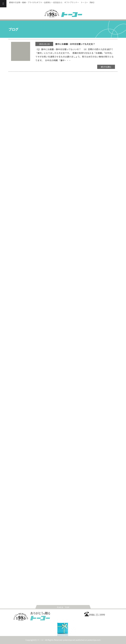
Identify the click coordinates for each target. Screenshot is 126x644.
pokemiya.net (69, 640)
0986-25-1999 (95, 615)
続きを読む (106, 67)
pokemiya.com (94, 640)
